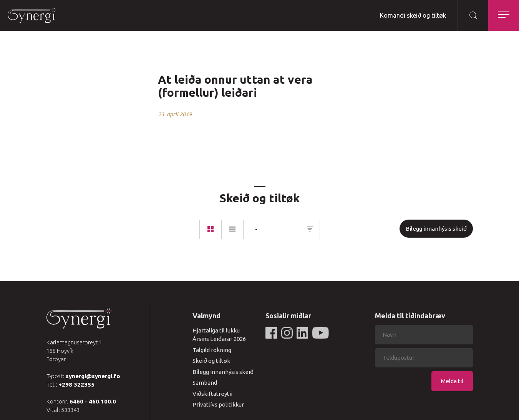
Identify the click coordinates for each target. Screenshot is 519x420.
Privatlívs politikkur (218, 404)
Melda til (452, 381)
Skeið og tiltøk (211, 361)
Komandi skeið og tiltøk (413, 15)
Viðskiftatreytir (213, 394)
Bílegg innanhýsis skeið (436, 229)
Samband (205, 383)
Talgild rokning (212, 350)
